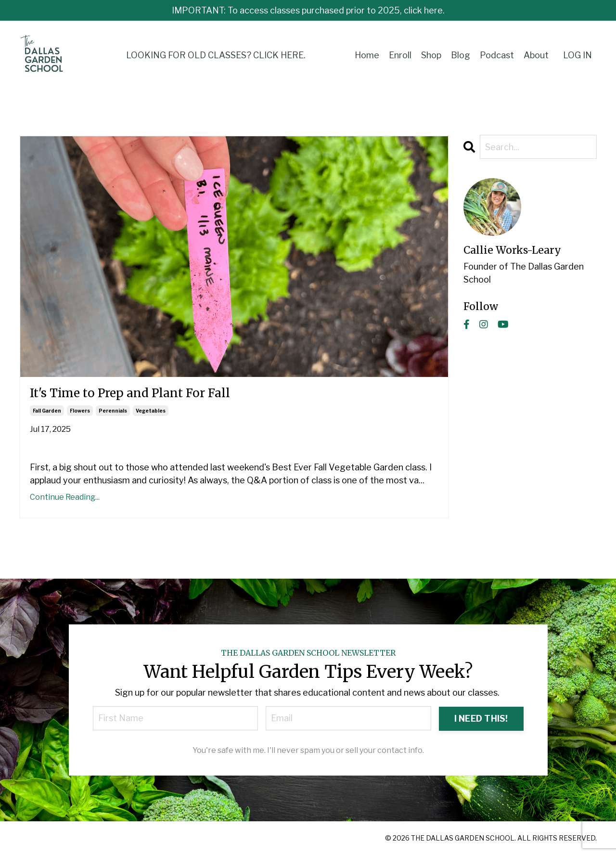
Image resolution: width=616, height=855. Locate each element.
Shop (431, 55)
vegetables (151, 411)
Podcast (497, 55)
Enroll (400, 55)
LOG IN (577, 55)
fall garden (47, 411)
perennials (113, 411)
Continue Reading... (65, 497)
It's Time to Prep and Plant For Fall (130, 394)
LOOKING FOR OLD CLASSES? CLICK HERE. (216, 55)
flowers (80, 411)
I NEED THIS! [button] (481, 719)
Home (367, 55)
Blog (461, 55)
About (536, 55)
